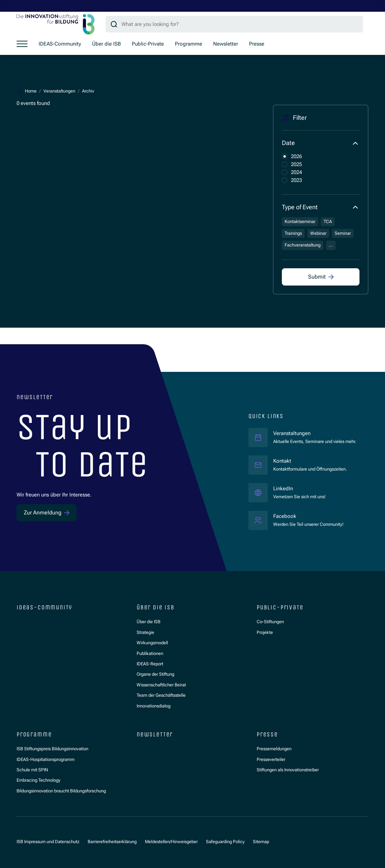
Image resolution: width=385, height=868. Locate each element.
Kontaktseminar (300, 221)
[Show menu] (22, 44)
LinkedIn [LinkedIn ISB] (299, 488)
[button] (321, 143)
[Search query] (234, 24)
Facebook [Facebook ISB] (308, 516)
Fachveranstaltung (303, 245)
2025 (296, 164)
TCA (328, 221)
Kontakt (282, 461)
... (331, 245)
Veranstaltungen (292, 433)
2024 (296, 172)
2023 (296, 180)
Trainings (293, 233)
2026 (296, 156)
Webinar (318, 233)
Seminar (343, 233)
